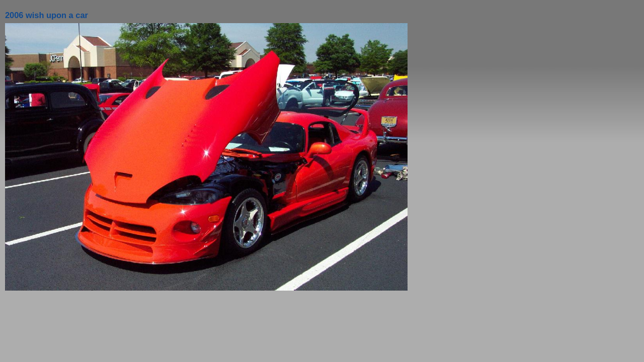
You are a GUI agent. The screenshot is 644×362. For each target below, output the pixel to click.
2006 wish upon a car (47, 15)
